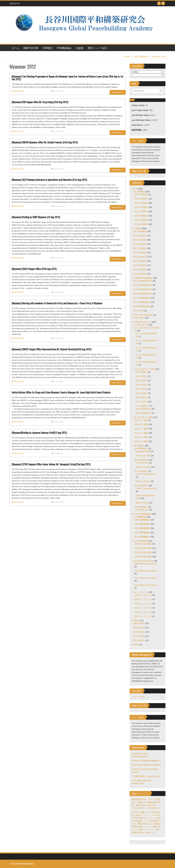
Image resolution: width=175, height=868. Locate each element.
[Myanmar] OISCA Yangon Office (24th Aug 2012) (34, 269)
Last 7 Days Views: (141, 110)
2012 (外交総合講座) (143, 557)
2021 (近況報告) (140, 265)
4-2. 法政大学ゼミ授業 (143, 417)
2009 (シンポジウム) (143, 599)
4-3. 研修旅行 (139, 446)
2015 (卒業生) (142, 397)
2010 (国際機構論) (142, 528)
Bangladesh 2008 (143, 451)
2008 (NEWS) (139, 623)
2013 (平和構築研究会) (143, 281)
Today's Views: (139, 105)
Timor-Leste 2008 (143, 456)
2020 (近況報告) (140, 261)
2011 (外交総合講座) (143, 552)
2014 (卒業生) (142, 393)
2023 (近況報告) (140, 274)
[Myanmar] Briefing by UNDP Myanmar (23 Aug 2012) (36, 217)
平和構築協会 (64, 48)
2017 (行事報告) (141, 194)
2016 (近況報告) (140, 244)
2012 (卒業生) (142, 385)
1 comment (57, 131)
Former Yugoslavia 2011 (146, 474)
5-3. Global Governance (143, 561)
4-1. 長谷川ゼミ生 (141, 325)
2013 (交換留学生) (144, 413)
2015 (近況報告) (140, 240)
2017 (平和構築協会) (142, 298)
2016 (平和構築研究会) (143, 294)
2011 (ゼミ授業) (141, 433)
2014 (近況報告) (140, 236)
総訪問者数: (137, 130)
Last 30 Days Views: (141, 115)
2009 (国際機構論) (142, 524)
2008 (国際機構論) (142, 520)
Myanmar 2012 (159, 57)
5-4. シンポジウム (141, 592)
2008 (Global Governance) (146, 564)
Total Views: (137, 125)
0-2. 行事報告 (139, 192)
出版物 (80, 48)
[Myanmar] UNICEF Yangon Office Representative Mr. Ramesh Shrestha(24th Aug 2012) (51, 349)
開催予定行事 (31, 48)
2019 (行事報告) (141, 203)
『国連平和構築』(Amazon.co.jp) (146, 776)
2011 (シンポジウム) (143, 608)
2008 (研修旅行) (141, 449)
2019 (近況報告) (140, 257)
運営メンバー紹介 (97, 48)
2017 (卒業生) (142, 402)
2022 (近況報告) (140, 270)
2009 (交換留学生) (144, 409)
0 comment (57, 91)
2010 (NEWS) (139, 632)
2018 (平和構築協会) (142, 302)
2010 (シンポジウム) (143, 604)
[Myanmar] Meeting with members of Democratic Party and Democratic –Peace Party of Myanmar (57, 303)
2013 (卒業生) (142, 389)
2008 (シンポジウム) (143, 595)
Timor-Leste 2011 (143, 481)
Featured (135, 645)
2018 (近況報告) (140, 253)
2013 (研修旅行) (141, 507)
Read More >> (118, 92)
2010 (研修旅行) (141, 460)
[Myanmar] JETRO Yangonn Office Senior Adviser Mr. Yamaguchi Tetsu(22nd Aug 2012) (51, 464)
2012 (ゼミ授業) (141, 437)
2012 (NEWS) (139, 640)
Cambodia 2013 (143, 510)
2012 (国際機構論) (142, 537)
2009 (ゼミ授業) (141, 424)
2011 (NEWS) (139, 636)
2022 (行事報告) (141, 216)
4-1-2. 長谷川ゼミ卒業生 (145, 369)
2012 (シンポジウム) (143, 612)
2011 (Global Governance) (146, 578)
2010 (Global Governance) (146, 571)
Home (127, 57)
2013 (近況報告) (140, 231)
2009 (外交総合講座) (143, 548)
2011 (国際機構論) (142, 532)
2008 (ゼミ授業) (141, 420)
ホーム (15, 48)
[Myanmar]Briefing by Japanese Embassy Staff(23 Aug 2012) (39, 433)
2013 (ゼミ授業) (141, 441)
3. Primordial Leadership (142, 315)
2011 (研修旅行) (141, 471)
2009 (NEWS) (139, 628)
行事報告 (47, 48)
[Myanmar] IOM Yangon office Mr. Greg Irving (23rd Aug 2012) (40, 102)
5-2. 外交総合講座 (141, 541)
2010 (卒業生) (142, 376)
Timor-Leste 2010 (143, 467)
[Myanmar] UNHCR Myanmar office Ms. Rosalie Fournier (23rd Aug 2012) (45, 142)
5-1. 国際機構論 (140, 517)
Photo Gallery (139, 318)
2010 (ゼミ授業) (141, 429)
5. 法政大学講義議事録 (141, 514)
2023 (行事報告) (141, 220)
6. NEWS (136, 621)
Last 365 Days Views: (142, 120)
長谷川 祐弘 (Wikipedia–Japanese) (146, 765)
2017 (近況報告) (140, 248)
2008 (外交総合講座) (143, 544)
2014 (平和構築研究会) (143, 285)
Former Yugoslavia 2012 (146, 488)
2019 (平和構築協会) (142, 306)
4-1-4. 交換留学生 (142, 406)
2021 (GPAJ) (138, 311)
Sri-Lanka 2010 (142, 463)
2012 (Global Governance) (146, 585)
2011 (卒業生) (142, 380)
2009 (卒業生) (142, 372)
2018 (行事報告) (141, 199)
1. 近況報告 (137, 228)
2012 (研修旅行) (141, 57)
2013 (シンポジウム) (143, 616)
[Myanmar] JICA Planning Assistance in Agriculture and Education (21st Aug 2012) (49, 180)
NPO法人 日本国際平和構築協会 (145, 761)
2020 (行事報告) (141, 207)
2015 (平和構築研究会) (143, 289)
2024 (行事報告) (141, 224)
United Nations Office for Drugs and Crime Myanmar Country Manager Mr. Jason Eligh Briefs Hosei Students (61, 392)
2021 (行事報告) (141, 211)
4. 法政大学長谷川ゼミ (141, 322)
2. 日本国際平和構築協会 (142, 278)
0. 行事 (135, 189)
